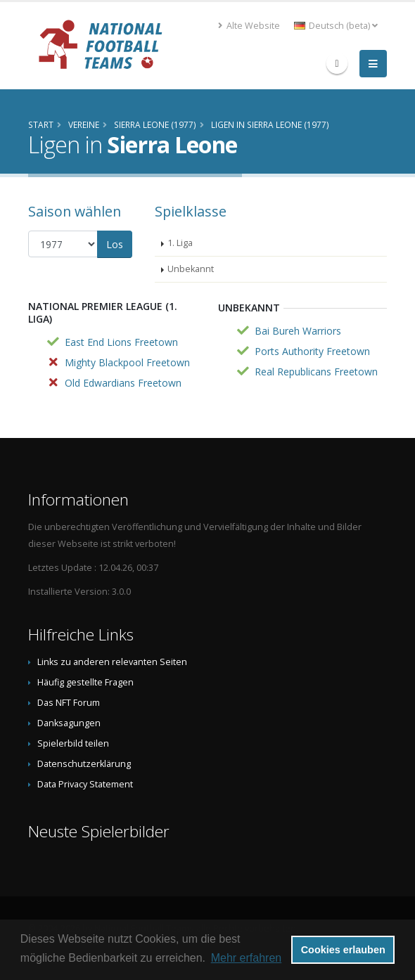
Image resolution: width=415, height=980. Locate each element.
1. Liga (180, 243)
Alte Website (249, 26)
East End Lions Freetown (121, 342)
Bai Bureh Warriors (298, 331)
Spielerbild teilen (73, 743)
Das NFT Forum (69, 703)
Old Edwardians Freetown (123, 383)
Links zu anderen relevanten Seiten (112, 662)
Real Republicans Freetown (316, 372)
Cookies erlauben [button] (343, 950)
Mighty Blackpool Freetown (127, 362)
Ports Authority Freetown (312, 351)
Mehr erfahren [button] (247, 958)
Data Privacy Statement (85, 784)
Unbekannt (191, 269)
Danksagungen (69, 723)
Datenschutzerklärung (84, 764)
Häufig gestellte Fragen (85, 682)
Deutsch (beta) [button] (336, 26)
